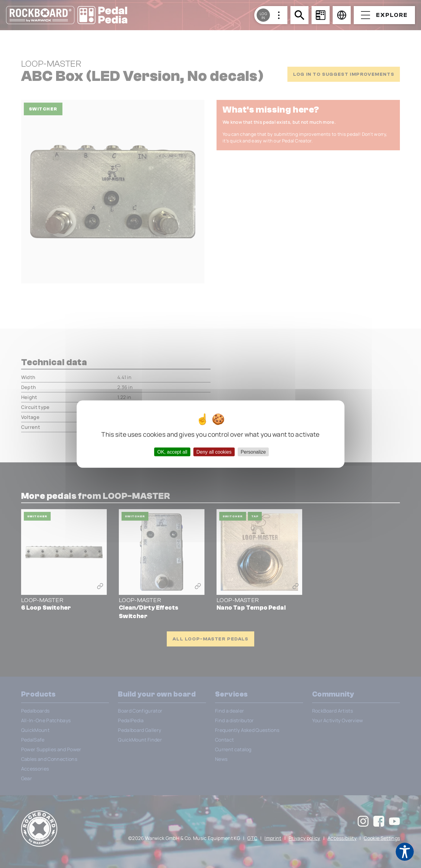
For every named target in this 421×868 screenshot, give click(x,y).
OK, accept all (172, 452)
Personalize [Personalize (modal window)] (253, 452)
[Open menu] (384, 15)
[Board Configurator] (321, 15)
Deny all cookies (214, 452)
